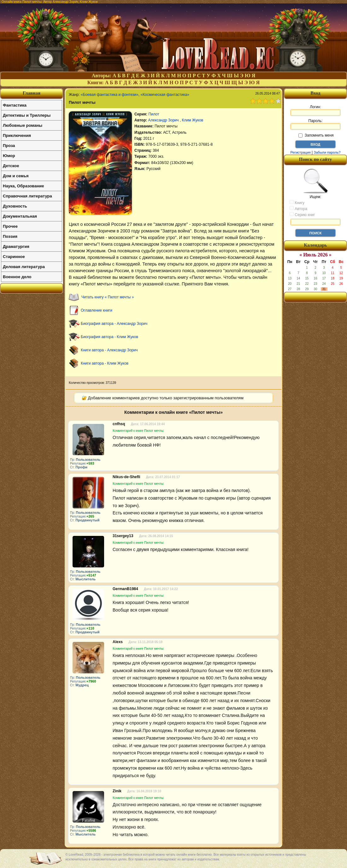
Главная (32, 93)
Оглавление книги (97, 310)
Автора (298, 208)
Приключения (17, 135)
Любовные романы (23, 125)
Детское (11, 166)
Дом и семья (16, 176)
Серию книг (302, 214)
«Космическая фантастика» (165, 95)
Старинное (14, 257)
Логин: (315, 110)
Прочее (10, 226)
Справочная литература (27, 196)
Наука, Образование (23, 186)
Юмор (9, 156)
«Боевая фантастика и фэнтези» (110, 95)
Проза (9, 146)
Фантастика (15, 105)
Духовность (15, 206)
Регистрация (300, 152)
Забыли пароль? (327, 152)
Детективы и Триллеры (27, 115)
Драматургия (16, 246)
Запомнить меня (316, 135)
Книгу (297, 202)
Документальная (20, 216)
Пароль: (315, 124)
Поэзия (10, 236)
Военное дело (17, 277)
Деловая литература (24, 267)
